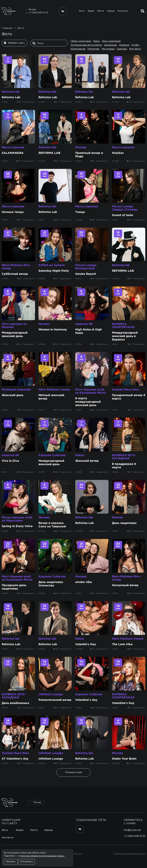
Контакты (123, 11)
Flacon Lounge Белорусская (86, 267)
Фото (82, 11)
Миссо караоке (13, 147)
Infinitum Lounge (51, 694)
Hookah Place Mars (126, 390)
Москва (81, 147)
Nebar (80, 455)
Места (101, 11)
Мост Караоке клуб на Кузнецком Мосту (91, 391)
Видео (91, 11)
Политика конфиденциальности (129, 854)
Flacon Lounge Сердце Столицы (125, 208)
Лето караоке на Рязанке (14, 326)
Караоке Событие (52, 455)
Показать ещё (73, 772)
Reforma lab (11, 92)
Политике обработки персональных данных (42, 856)
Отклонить (26, 862)
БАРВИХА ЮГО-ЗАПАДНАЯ (124, 457)
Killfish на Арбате (52, 265)
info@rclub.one (132, 830)
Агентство (76, 854)
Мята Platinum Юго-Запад (16, 267)
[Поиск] (50, 43)
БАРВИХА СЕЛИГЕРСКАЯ (123, 326)
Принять (11, 862)
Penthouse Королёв (16, 390)
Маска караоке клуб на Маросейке (17, 519)
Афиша (111, 11)
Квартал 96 (84, 324)
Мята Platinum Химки (54, 390)
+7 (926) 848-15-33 (38, 13)
